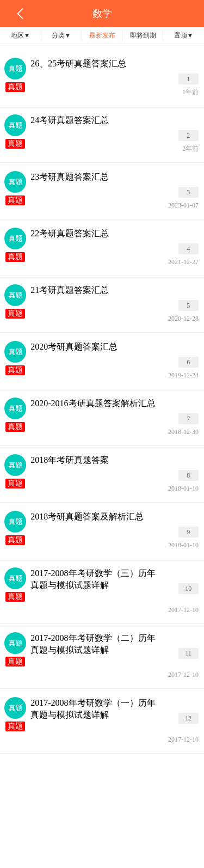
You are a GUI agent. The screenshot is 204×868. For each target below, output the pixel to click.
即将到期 (143, 35)
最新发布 (102, 35)
